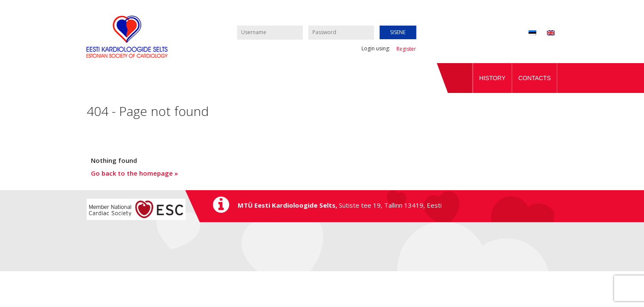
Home (455, 78)
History (492, 78)
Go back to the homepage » (134, 173)
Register (406, 49)
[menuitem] (545, 33)
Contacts (535, 78)
